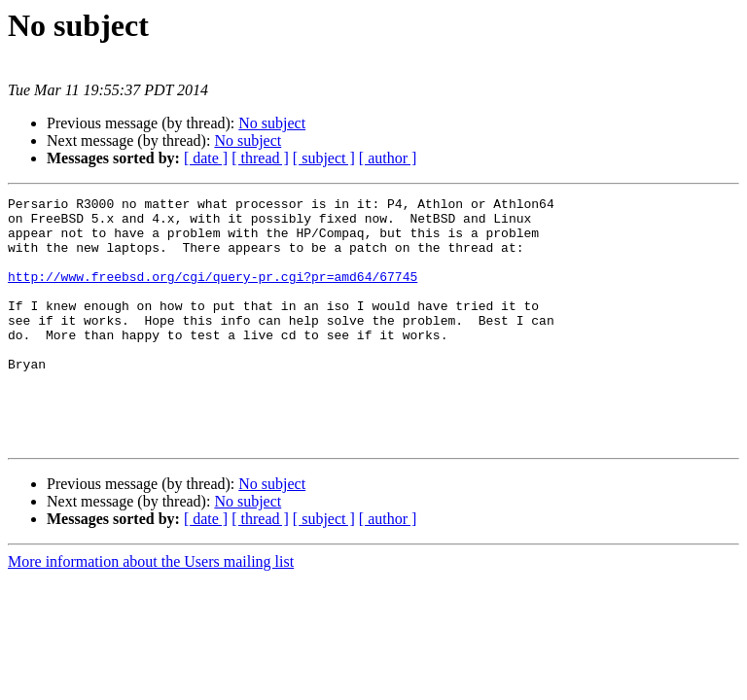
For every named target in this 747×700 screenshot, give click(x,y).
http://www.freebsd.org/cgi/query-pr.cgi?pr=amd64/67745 (213, 294)
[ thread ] (260, 158)
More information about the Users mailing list (151, 611)
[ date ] (206, 158)
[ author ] (388, 158)
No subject (272, 123)
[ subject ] (324, 158)
